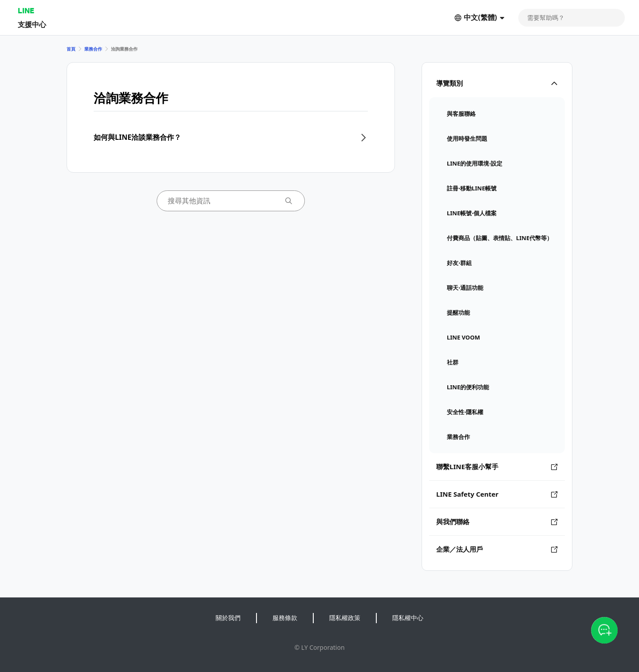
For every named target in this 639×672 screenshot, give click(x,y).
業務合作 (93, 49)
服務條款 (285, 618)
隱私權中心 (408, 618)
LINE (26, 10)
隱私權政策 (345, 618)
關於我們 (228, 618)
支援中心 (32, 24)
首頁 (71, 49)
